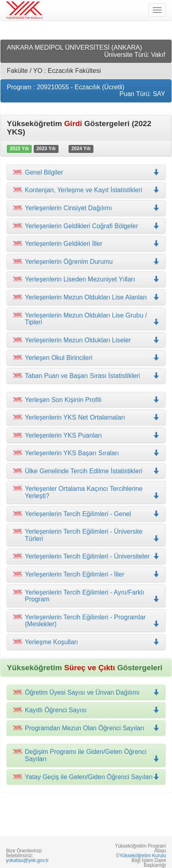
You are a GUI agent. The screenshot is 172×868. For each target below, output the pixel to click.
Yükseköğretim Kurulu (143, 856)
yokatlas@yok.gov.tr (27, 860)
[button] (86, 190)
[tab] (86, 173)
